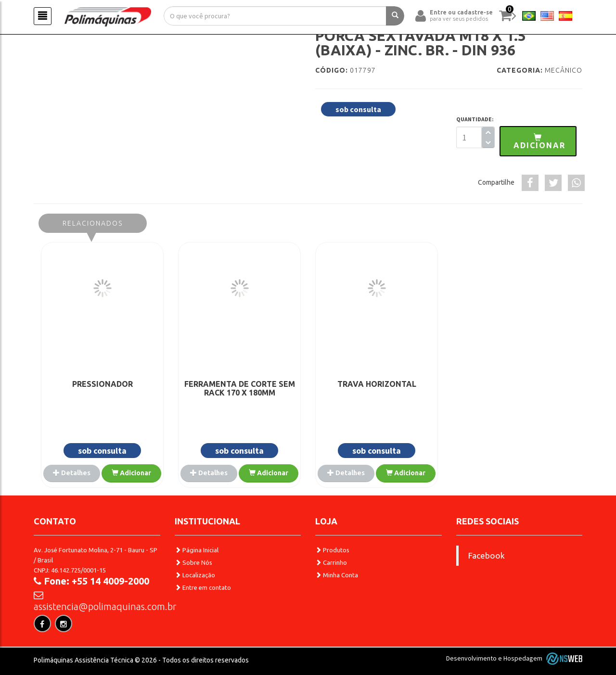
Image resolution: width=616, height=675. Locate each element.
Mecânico (564, 70)
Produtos (332, 550)
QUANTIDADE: (475, 119)
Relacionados (93, 223)
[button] (538, 141)
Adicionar (131, 473)
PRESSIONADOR (103, 384)
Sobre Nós (193, 562)
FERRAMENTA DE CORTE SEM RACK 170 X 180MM (240, 388)
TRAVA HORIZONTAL (377, 384)
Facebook (487, 555)
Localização (195, 575)
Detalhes (72, 473)
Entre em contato (203, 587)
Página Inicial (197, 550)
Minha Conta (337, 575)
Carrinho (331, 562)
